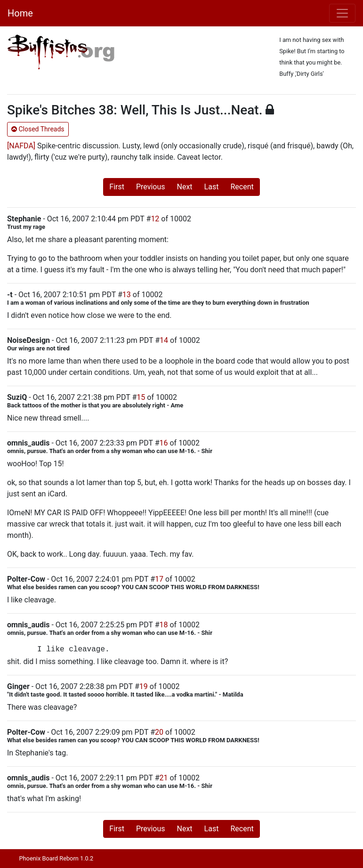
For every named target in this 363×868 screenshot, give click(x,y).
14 (164, 340)
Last (212, 187)
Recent (242, 187)
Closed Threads (38, 129)
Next (185, 187)
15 (141, 397)
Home (20, 13)
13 (127, 295)
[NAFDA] (21, 146)
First (117, 187)
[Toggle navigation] (342, 13)
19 (144, 686)
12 (155, 219)
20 (159, 732)
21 (164, 778)
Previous (151, 187)
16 (164, 443)
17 (159, 579)
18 (164, 625)
